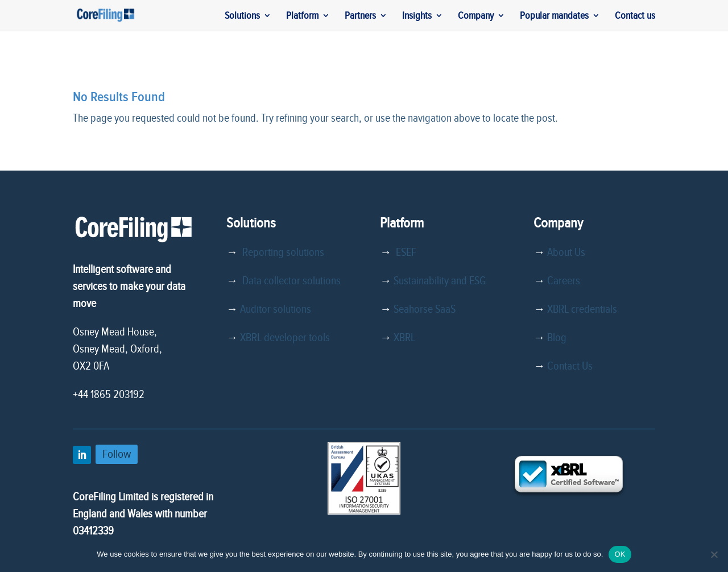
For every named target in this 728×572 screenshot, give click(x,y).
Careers (564, 281)
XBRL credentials (582, 309)
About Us (566, 252)
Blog (557, 338)
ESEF (404, 252)
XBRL (404, 338)
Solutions (242, 16)
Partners (360, 16)
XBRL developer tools (285, 338)
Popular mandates (554, 16)
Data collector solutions (289, 281)
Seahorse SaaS (425, 309)
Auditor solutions (276, 309)
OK (620, 554)
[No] (714, 554)
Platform (302, 16)
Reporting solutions (283, 252)
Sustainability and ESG (440, 281)
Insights (417, 16)
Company (476, 16)
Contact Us (570, 366)
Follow (117, 454)
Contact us (635, 16)
